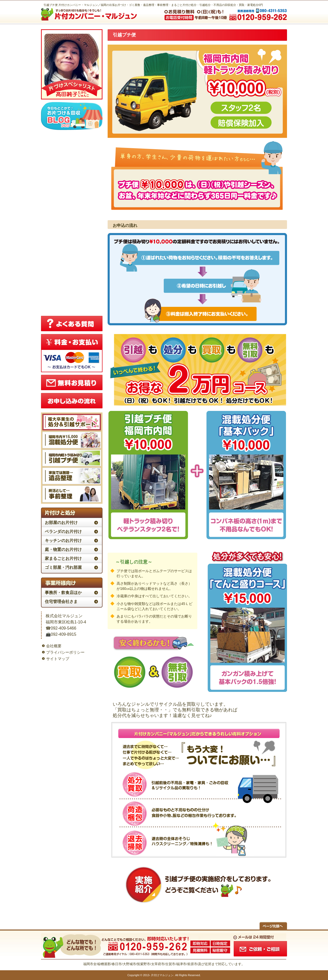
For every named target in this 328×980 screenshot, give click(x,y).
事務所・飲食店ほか (63, 593)
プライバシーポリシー (65, 652)
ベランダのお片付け (63, 532)
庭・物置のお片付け (63, 549)
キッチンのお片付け (63, 540)
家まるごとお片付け (63, 558)
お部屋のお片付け (61, 523)
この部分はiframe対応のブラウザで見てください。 (72, 222)
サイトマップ (58, 659)
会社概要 (54, 646)
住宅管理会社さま (61, 602)
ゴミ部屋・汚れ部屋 (63, 567)
